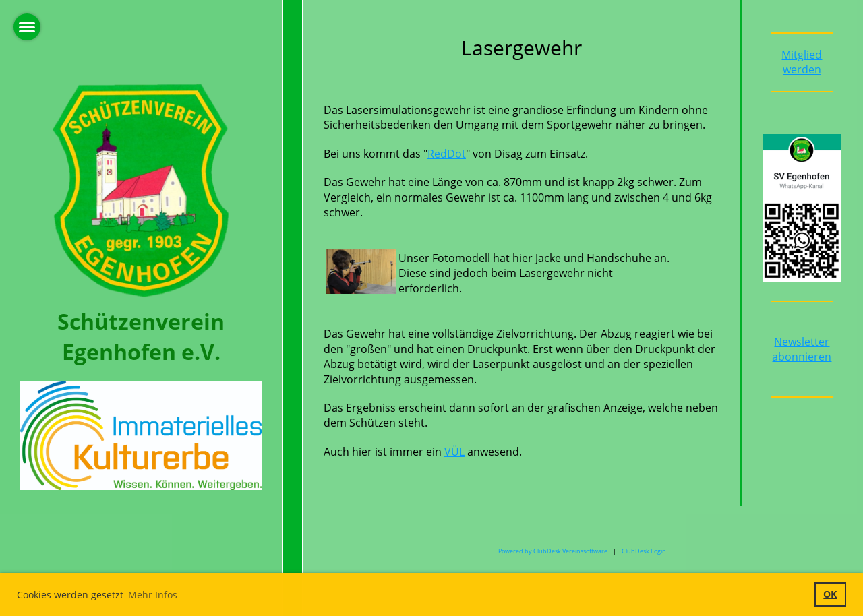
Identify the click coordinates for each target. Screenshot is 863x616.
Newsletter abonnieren (802, 349)
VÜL (454, 452)
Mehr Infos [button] (153, 595)
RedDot (447, 154)
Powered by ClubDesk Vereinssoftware (553, 551)
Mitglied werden (802, 62)
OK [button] (830, 594)
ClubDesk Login (644, 551)
